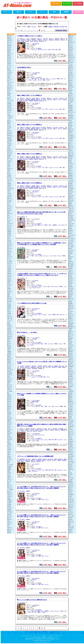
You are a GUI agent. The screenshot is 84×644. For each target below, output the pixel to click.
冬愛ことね (71, 315)
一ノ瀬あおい (10, 117)
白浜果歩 (9, 272)
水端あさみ (71, 441)
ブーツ (39, 314)
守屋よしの (9, 494)
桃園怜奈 (71, 481)
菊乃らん (71, 170)
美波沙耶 (28, 462)
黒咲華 (70, 203)
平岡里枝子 (71, 391)
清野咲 (8, 293)
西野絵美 (71, 351)
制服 (33, 256)
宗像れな (9, 478)
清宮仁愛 (71, 187)
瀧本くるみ (9, 300)
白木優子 (71, 268)
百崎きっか (9, 486)
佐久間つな (9, 207)
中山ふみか (71, 335)
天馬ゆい (64, 367)
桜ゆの (8, 218)
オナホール (4, 633)
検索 (54, 12)
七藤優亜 (9, 351)
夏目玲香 (9, 346)
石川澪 (70, 89)
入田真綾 (71, 110)
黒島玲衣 (71, 205)
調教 (47, 470)
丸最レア (71, 428)
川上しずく (9, 160)
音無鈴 (8, 147)
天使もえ (71, 70)
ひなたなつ (71, 385)
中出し (47, 79)
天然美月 (24, 368)
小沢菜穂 (9, 145)
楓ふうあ (71, 145)
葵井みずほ (9, 40)
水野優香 (71, 440)
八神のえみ (9, 496)
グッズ (78, 12)
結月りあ (71, 511)
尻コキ (63, 225)
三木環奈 (9, 242)
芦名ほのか (71, 62)
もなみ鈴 (71, 479)
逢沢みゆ (71, 39)
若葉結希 (9, 531)
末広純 (31, 41)
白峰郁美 (9, 273)
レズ (39, 377)
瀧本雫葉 (9, 302)
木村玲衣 (71, 185)
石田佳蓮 (71, 90)
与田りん (9, 524)
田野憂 (70, 302)
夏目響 (70, 340)
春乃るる (71, 381)
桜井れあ (9, 208)
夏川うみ (35, 431)
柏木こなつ (71, 152)
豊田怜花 (9, 328)
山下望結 (9, 504)
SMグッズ (36, 633)
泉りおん (71, 95)
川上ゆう (28, 39)
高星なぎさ (9, 298)
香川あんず (9, 150)
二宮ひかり (61, 98)
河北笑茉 (9, 162)
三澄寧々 (9, 453)
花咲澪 (8, 376)
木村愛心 (71, 183)
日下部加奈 (27, 100)
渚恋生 (8, 340)
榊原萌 (70, 228)
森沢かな (38, 98)
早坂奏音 (9, 381)
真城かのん (9, 423)
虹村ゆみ (71, 355)
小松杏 (70, 222)
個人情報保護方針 (44, 632)
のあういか (29, 431)
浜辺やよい (9, 380)
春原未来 (33, 429)
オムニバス (34, 49)
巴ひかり (71, 321)
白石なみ (9, 265)
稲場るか (37, 430)
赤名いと (71, 52)
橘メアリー (71, 300)
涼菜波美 (9, 288)
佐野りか (9, 237)
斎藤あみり (33, 367)
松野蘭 (8, 431)
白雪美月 (9, 277)
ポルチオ (50, 49)
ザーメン (40, 80)
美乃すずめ (71, 463)
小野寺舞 (71, 139)
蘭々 (44, 367)
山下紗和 (9, 503)
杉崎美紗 (9, 282)
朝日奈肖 (9, 59)
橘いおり (9, 303)
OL (38, 79)
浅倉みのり (9, 54)
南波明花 (9, 356)
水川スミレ (45, 40)
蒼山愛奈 (9, 50)
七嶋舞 (70, 343)
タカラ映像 (34, 74)
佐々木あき (71, 240)
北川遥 (8, 167)
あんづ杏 (9, 97)
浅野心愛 (9, 57)
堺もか (8, 203)
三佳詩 (8, 474)
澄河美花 (71, 283)
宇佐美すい (9, 134)
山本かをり (9, 508)
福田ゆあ (9, 398)
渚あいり (71, 336)
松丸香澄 (71, 423)
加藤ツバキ (22, 429)
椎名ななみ (9, 243)
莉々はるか (71, 526)
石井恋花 (9, 107)
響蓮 (8, 393)
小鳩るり (9, 190)
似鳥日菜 (71, 358)
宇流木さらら (72, 112)
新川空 (8, 92)
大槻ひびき (39, 39)
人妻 (39, 49)
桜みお (8, 215)
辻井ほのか (71, 308)
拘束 (38, 441)
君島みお (40, 40)
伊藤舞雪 (71, 107)
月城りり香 (9, 318)
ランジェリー (70, 633)
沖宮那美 (71, 122)
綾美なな (9, 90)
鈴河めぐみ (9, 285)
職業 (33, 79)
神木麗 (70, 162)
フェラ (59, 225)
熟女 (42, 49)
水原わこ (9, 451)
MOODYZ (34, 606)
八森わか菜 (71, 501)
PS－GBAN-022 (36, 219)
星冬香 (8, 410)
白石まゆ (9, 267)
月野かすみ (71, 306)
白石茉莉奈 (71, 265)
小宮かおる (9, 195)
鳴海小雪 (9, 355)
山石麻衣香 (9, 501)
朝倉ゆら (9, 55)
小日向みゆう (72, 220)
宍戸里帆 (71, 253)
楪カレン (71, 509)
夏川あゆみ (41, 41)
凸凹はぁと (34, 495)
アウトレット (35, 471)
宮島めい (71, 468)
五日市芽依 (71, 100)
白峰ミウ (55, 100)
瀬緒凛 (8, 295)
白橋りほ (71, 270)
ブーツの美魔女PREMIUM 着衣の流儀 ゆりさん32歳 (32, 303)
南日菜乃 (71, 458)
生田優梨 (9, 104)
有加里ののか (72, 57)
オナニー (57, 286)
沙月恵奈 (71, 243)
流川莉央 (36, 41)
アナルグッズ (31, 633)
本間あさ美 (9, 418)
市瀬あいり (9, 115)
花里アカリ (9, 378)
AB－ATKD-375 (36, 103)
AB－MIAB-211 (36, 605)
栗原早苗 (9, 177)
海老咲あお (71, 115)
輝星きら (9, 173)
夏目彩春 (71, 338)
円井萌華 (40, 368)
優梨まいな (71, 506)
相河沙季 (71, 37)
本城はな (9, 415)
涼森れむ (71, 282)
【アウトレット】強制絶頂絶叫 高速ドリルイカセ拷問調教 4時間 (35, 456)
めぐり (70, 476)
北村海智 (71, 178)
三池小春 (71, 430)
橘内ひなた (71, 298)
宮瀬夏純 (9, 468)
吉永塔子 (71, 519)
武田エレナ (23, 431)
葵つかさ (71, 45)
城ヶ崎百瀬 (9, 262)
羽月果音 (9, 371)
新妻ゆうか (9, 358)
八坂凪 (8, 498)
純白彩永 (9, 425)
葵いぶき (71, 44)
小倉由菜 (71, 125)
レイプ (43, 109)
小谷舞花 (9, 185)
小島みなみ (71, 212)
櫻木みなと (9, 210)
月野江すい (71, 305)
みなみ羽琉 (71, 456)
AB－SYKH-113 (36, 308)
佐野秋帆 (9, 233)
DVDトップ (7, 12)
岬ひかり (9, 446)
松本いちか (39, 367)
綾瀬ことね (9, 87)
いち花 (8, 114)
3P (42, 314)
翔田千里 (71, 262)
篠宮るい (9, 253)
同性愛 (33, 499)
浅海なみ (9, 62)
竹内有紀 (71, 290)
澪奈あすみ (9, 440)
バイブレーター (16, 633)
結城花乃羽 (9, 511)
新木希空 (71, 80)
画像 (29, 27)
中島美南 (9, 330)
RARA (8, 526)
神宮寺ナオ (71, 273)
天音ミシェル (10, 82)
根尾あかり (71, 360)
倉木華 (70, 193)
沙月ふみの (71, 245)
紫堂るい (9, 247)
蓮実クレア (71, 365)
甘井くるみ (9, 72)
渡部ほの (9, 533)
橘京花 (70, 297)
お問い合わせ (56, 3)
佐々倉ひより (10, 223)
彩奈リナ (29, 40)
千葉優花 (9, 313)
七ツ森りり (71, 346)
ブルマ (36, 256)
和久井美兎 (34, 368)
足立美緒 (9, 70)
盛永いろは (9, 335)
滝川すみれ (71, 288)
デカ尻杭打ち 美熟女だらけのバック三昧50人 (30, 36)
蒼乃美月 (9, 47)
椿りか (70, 310)
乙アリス (60, 100)
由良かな (71, 514)
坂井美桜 (9, 202)
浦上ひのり (9, 137)
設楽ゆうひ (71, 257)
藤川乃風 (9, 400)
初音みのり (22, 39)
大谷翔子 (52, 430)
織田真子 (28, 429)
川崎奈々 (9, 165)
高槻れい (42, 430)
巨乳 (57, 49)
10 (42, 30)
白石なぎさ (71, 263)
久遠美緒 (9, 175)
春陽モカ (71, 383)
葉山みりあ (9, 385)
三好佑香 (9, 476)
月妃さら (40, 431)
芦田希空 (9, 64)
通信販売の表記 (37, 632)
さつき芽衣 (43, 100)
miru (70, 471)
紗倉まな (71, 233)
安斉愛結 (9, 94)
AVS (32, 465)
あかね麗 (71, 54)
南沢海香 (71, 454)
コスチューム (64, 633)
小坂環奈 (9, 183)
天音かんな (9, 79)
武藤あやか (62, 39)
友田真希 (71, 325)
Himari (70, 388)
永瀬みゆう (9, 333)
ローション (46, 256)
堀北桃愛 (9, 413)
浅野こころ (71, 60)
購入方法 (27, 632)
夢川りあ (9, 518)
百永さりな (71, 484)
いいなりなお (10, 100)
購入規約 (32, 632)
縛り (39, 440)
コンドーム (46, 633)
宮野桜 (8, 471)
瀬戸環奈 (71, 287)
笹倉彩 (8, 222)
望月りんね (9, 459)
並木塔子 (40, 459)
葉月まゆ (71, 370)
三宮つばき (49, 100)
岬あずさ (44, 460)
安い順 (62, 27)
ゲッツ (33, 220)
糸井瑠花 (71, 105)
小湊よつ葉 (71, 223)
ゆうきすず (9, 513)
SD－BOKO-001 (36, 493)
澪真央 (8, 441)
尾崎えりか (41, 101)
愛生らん (9, 42)
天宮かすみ (9, 85)
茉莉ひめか (9, 433)
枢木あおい (34, 366)
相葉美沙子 (9, 39)
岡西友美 (36, 101)
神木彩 (70, 160)
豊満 (60, 49)
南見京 (8, 461)
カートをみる (78, 3)
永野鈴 (70, 330)
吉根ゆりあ (71, 521)
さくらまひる (72, 235)
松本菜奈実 (71, 426)
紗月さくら (9, 225)
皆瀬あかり (71, 451)
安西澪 (8, 95)
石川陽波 (9, 110)
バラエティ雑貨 (81, 633)
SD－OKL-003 (36, 250)
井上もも (9, 125)
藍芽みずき (71, 35)
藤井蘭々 (71, 398)
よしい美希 (71, 516)
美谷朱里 (45, 366)
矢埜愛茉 (9, 499)
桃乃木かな (71, 486)
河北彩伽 (71, 167)
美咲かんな (28, 98)
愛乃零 (18, 462)
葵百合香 (71, 47)
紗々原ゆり (23, 40)
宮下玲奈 (71, 466)
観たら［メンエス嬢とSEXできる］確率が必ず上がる (32, 600)
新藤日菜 (9, 280)
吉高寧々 (71, 518)
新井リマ (71, 79)
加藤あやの (34, 459)
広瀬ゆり (71, 395)
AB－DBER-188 (36, 434)
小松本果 (9, 193)
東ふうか (9, 67)
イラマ (39, 109)
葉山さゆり (71, 378)
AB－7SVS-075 (36, 464)
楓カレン (71, 144)
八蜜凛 (70, 368)
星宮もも (9, 411)
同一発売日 (39, 48)
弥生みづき (27, 367)
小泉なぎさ (9, 180)
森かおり (9, 491)
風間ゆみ (71, 150)
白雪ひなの (9, 275)
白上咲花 (71, 267)
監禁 (37, 406)
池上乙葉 (9, 105)
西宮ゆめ (71, 353)
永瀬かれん (9, 331)
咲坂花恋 (55, 429)
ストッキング (53, 79)
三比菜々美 (9, 466)
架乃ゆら (71, 159)
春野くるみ (9, 386)
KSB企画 (34, 45)
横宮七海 (19, 368)
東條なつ (38, 100)
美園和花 (56, 366)
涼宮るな (9, 290)
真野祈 (8, 435)
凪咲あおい (9, 338)
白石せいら (9, 263)
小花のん (29, 368)
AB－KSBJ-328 (36, 43)
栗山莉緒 (71, 197)
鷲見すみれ (9, 292)
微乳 (61, 109)
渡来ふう (71, 533)
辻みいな (9, 321)
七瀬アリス (71, 345)
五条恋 (70, 213)
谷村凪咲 (9, 305)
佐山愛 (70, 248)
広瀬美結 (71, 393)
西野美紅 (9, 361)
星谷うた (9, 405)
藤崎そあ (9, 401)
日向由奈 (71, 386)
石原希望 (71, 94)
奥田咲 (70, 124)
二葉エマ (71, 405)
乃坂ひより (71, 361)
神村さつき (9, 159)
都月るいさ (71, 320)
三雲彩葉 (9, 444)
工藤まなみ (50, 366)
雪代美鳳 (71, 508)
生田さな (9, 102)
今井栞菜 (71, 109)
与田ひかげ (9, 523)
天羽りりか (71, 69)
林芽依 (8, 383)
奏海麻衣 (9, 155)
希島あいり (71, 173)
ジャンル (42, 12)
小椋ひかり (9, 144)
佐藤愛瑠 (9, 232)
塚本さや (9, 315)
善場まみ (9, 297)
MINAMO (71, 459)
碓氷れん (39, 462)
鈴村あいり (71, 280)
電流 (50, 440)
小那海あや (71, 135)
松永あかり (9, 430)
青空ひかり (71, 49)
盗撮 (46, 406)
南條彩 (70, 348)
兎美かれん (9, 132)
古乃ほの (71, 408)
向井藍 (33, 98)
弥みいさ (9, 80)
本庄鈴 (70, 416)
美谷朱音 (71, 444)
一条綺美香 (38, 429)
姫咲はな (71, 390)
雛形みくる (9, 390)
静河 (70, 255)
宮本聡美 (9, 473)
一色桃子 (71, 102)
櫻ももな (9, 217)
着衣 (28, 257)
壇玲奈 (8, 310)
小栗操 (70, 127)
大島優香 (71, 117)
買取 (59, 632)
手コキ (30, 80)
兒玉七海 (71, 217)
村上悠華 (71, 474)
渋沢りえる (9, 257)
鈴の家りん (71, 278)
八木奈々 (71, 493)
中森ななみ (9, 336)
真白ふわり (71, 420)
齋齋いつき (9, 198)
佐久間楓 (71, 230)
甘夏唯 (8, 77)
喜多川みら (9, 169)
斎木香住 (9, 197)
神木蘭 (8, 157)
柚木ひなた (9, 516)
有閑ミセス (34, 310)
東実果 (8, 69)
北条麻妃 (71, 410)
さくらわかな (72, 238)
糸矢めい (9, 120)
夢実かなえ (9, 519)
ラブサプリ (59, 633)
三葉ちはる (71, 448)
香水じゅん (71, 154)
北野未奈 (71, 177)
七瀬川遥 (9, 348)
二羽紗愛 (71, 406)
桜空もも (71, 237)
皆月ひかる (61, 366)
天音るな (9, 84)
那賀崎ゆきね (72, 326)
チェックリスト (67, 3)
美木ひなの (71, 433)
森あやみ (71, 488)
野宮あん (9, 366)
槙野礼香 (9, 420)
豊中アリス (21, 460)
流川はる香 (71, 528)
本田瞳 (22, 41)
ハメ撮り (41, 256)
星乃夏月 (71, 411)
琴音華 (59, 367)
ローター (21, 633)
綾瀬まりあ (9, 89)
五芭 (70, 104)
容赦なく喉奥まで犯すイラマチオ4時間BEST (29, 95)
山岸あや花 (71, 499)
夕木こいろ (71, 504)
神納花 (55, 459)
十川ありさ (9, 326)
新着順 (50, 27)
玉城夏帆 (71, 303)
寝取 (46, 344)
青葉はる (9, 49)
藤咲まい (9, 403)
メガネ (48, 80)
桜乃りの (71, 232)
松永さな (33, 460)
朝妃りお (9, 60)
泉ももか (9, 112)
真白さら (9, 426)
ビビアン (34, 372)
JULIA (70, 260)
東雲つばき (9, 248)
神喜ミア (9, 182)
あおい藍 (9, 44)
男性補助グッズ (52, 633)
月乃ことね (9, 320)
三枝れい (71, 227)
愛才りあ (71, 40)
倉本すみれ (25, 101)
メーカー (30, 12)
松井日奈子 (71, 421)
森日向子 (71, 491)
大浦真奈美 (38, 460)
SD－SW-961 (35, 280)
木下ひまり (48, 367)
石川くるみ (9, 109)
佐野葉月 (9, 235)
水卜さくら (71, 431)
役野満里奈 (71, 494)
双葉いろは (71, 403)
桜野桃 (8, 212)
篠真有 (70, 258)
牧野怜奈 (9, 421)
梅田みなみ (9, 135)
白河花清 (27, 41)
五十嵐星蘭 (60, 429)
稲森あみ (9, 122)
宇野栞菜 (64, 460)
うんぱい (71, 114)
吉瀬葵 (8, 170)
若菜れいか (9, 529)
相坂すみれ (9, 35)
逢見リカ (47, 430)
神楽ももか (71, 147)
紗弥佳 (8, 238)
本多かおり (57, 430)
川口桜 (8, 164)
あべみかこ (28, 459)
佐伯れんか (9, 200)
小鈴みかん (71, 215)
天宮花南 (71, 74)
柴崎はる (9, 255)
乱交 (62, 79)
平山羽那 (9, 396)
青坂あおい (9, 45)
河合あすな (71, 164)
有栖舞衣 (71, 85)
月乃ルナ (22, 100)
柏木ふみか (9, 154)
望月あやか (57, 40)
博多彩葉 (9, 368)
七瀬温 (8, 350)
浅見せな (27, 430)
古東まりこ (9, 187)
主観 (64, 109)
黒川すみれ (51, 40)
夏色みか (9, 341)
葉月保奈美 (9, 373)
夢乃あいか (71, 513)
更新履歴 (66, 12)
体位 (54, 49)
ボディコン (62, 314)
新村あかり (34, 40)
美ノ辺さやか (10, 464)
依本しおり (71, 523)
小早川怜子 (45, 39)
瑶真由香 (9, 388)
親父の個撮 (34, 251)
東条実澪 (9, 325)
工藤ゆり (71, 190)
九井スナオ (71, 208)
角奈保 (70, 285)
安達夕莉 (71, 65)
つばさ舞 (71, 311)
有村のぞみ (27, 460)
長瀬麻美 (71, 328)
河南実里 (40, 366)
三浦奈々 (9, 436)
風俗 (36, 79)
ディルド (26, 633)
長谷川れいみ (10, 370)
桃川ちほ (9, 484)
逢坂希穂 (9, 139)
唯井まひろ (71, 293)
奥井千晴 (9, 142)
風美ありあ (9, 152)
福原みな (71, 396)
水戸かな (71, 449)
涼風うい (9, 283)
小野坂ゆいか (72, 137)
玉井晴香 (9, 306)
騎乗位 (58, 79)
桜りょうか (9, 220)
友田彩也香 (71, 323)
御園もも (9, 456)
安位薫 (70, 496)
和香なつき (9, 528)
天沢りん (9, 75)
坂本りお (9, 205)
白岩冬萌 (9, 268)
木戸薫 (8, 172)
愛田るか (9, 37)
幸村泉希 (9, 514)
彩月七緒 (9, 227)
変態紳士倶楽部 (35, 402)
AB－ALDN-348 (36, 73)
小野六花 (71, 140)
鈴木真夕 (71, 277)
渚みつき (32, 430)
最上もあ (9, 481)
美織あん (9, 443)
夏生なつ (9, 343)
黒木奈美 (71, 202)
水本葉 (8, 454)
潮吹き (44, 80)
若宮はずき (54, 367)
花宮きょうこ (72, 373)
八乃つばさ (55, 98)
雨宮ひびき (71, 75)
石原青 (70, 92)
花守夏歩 (71, 375)
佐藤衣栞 (9, 230)
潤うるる (9, 260)
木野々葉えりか (10, 188)
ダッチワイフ (9, 633)
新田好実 (9, 363)
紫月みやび (9, 245)
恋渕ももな (71, 207)
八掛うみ (71, 498)
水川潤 (70, 438)
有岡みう (71, 84)
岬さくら (71, 436)
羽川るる (9, 130)
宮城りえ (71, 464)
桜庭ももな (9, 213)
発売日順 (56, 27)
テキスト (34, 27)
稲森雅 (8, 124)
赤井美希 (71, 50)
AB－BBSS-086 (36, 371)
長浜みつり (71, 331)
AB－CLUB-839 (36, 400)
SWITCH (33, 282)
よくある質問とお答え (53, 632)
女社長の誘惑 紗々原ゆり (24, 67)
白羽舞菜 (9, 270)
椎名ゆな (71, 252)
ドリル (42, 440)
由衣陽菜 (9, 509)
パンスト (57, 406)
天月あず (71, 72)
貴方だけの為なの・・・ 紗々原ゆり (27, 332)
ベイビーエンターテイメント (38, 435)
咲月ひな (9, 228)
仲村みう (71, 333)
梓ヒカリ (71, 64)
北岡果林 (71, 175)
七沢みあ (71, 341)
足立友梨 (71, 67)
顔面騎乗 (55, 225)
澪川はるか (9, 438)
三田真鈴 (71, 446)
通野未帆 (57, 39)
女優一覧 (18, 12)
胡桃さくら (71, 198)
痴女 (45, 377)
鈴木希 (8, 287)
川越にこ (71, 169)
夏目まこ (9, 345)
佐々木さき (71, 242)
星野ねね (9, 408)
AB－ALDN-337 (36, 338)
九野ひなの (71, 192)
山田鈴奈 (9, 506)
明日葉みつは (72, 42)
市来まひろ (71, 97)
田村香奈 (9, 308)
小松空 (8, 192)
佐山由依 (9, 240)
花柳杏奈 (31, 101)
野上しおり (9, 365)
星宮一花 (71, 415)
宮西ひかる (71, 469)
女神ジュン (9, 479)
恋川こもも (9, 178)
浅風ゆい (9, 52)
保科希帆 (9, 406)
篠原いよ (9, 250)
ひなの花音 (9, 391)
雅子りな (71, 149)
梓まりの (9, 65)
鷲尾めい (71, 531)
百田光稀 (71, 483)
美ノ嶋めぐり (72, 461)
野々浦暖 (71, 363)
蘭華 (70, 524)
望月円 (8, 483)
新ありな (71, 82)
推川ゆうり (51, 39)
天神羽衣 (9, 74)
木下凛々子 (71, 182)
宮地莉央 (9, 469)
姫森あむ (9, 395)
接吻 (42, 377)
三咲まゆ (9, 448)
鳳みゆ (70, 120)
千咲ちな (9, 311)
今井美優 (9, 127)
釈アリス (9, 258)
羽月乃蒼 (71, 380)
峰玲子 (8, 463)
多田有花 (71, 295)
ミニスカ (35, 80)
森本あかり (9, 493)
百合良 (8, 521)
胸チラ (49, 286)
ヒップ (45, 49)
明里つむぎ (71, 55)
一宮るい (9, 119)
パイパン (57, 109)
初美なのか (9, 375)
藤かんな (71, 400)
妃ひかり (63, 40)
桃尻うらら (9, 488)
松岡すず (9, 428)
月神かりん (9, 316)
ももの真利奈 (10, 489)
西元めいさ (71, 356)
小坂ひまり (71, 210)
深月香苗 (9, 458)
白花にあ (9, 278)
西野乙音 (9, 360)
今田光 (8, 129)
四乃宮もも (9, 252)
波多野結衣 (33, 39)
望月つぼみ (71, 478)
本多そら (9, 416)
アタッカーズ (35, 104)
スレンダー (51, 109)
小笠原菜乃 (9, 140)
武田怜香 (71, 292)
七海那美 (9, 353)
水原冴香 (9, 449)
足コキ (55, 256)
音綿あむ (9, 149)
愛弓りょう (71, 77)
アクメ (48, 377)
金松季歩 (71, 157)
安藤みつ (9, 99)
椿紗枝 (8, 323)
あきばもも (71, 59)
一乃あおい (71, 99)
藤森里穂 (33, 100)
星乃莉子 (71, 413)
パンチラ (45, 286)
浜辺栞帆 (71, 376)
